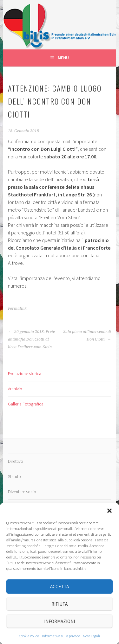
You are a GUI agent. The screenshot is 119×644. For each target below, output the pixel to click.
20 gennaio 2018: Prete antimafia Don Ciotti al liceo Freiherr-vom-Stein (31, 339)
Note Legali (91, 636)
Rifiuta (60, 604)
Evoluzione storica (25, 373)
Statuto (14, 476)
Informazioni (60, 621)
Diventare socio (22, 492)
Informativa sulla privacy (61, 636)
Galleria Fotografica (26, 404)
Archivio (15, 389)
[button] (109, 511)
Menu (63, 58)
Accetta (60, 587)
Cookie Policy (29, 636)
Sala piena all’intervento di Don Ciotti (87, 335)
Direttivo (16, 461)
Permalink (17, 309)
